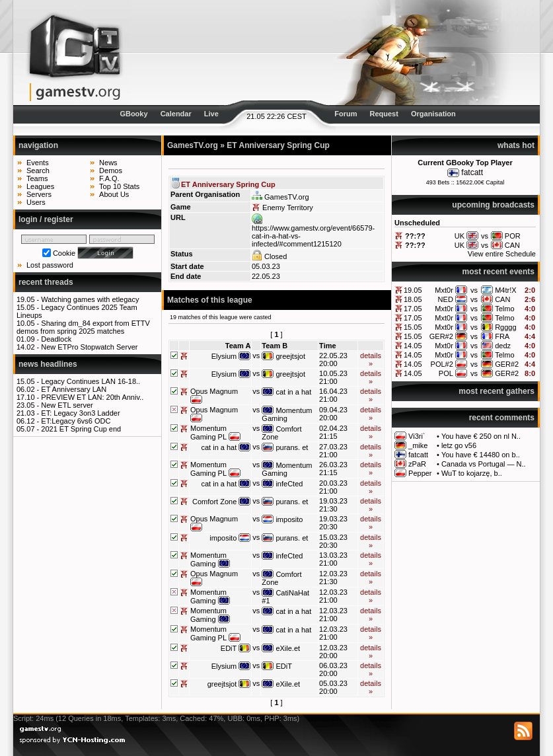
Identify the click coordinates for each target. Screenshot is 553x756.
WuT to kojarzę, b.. (472, 473)
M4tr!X (505, 290)
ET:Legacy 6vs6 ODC (76, 421)
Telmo (504, 309)
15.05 (413, 327)
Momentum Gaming (287, 414)
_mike (418, 445)
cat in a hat (293, 392)
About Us (114, 194)
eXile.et (288, 648)
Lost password (50, 265)
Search (38, 170)
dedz (503, 346)
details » (371, 359)
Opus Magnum (214, 391)
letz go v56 (459, 445)
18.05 (413, 299)
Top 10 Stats (119, 186)
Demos (111, 170)
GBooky (133, 114)
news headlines (48, 364)
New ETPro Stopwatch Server (89, 347)
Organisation (433, 114)
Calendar (176, 114)
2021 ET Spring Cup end (81, 429)
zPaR (417, 464)
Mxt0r (444, 290)
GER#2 (441, 336)
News (108, 163)
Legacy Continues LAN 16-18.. (91, 381)
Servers (39, 194)
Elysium (224, 356)
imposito (289, 519)
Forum (346, 114)
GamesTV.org (193, 145)
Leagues (40, 186)
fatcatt (472, 172)
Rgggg (505, 327)
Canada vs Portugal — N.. (484, 464)
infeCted (289, 484)
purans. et (292, 447)
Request (384, 114)
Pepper (420, 473)
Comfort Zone (214, 502)
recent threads (46, 282)
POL (446, 373)
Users (36, 202)
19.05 (413, 290)
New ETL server (67, 405)
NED (446, 299)
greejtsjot (290, 356)
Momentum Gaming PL (208, 433)
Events (38, 163)
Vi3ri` (417, 436)
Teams (37, 178)
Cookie (64, 253)
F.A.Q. (109, 178)
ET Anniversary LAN (74, 389)
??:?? (415, 236)
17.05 (413, 309)
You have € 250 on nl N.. (481, 436)
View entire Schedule (502, 254)
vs (474, 290)
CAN (502, 299)
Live (211, 114)
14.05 (413, 346)
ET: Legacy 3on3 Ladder (80, 413)
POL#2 (442, 364)
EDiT (229, 648)
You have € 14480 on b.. (481, 455)
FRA (502, 336)
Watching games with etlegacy (90, 299)
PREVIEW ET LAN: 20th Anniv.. (92, 397)
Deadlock (56, 339)
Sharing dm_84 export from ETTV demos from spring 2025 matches (83, 327)
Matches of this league (210, 300)
